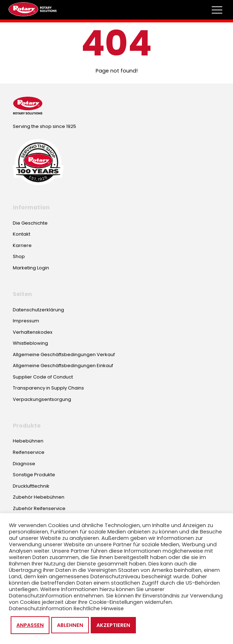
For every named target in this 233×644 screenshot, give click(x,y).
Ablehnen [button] (70, 625)
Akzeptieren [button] (113, 625)
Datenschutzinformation (41, 608)
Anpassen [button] (30, 625)
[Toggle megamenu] (217, 10)
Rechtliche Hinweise (99, 608)
